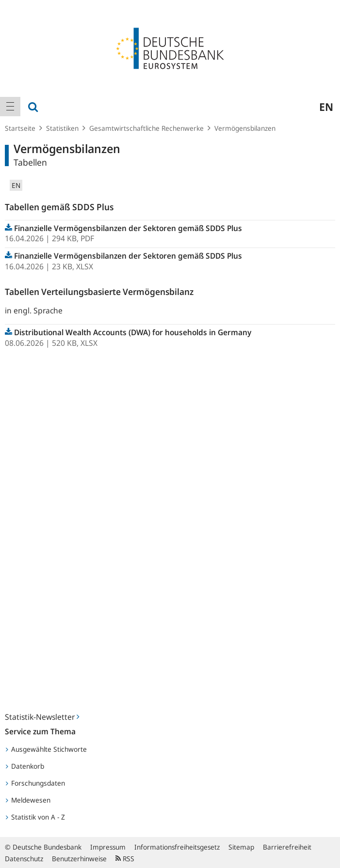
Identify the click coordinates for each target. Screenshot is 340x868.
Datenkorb (25, 766)
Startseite (20, 128)
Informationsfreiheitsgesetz (177, 847)
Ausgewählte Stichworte (46, 749)
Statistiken (62, 128)
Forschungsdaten (35, 783)
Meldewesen (28, 800)
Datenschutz (24, 859)
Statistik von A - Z (35, 817)
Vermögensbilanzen (245, 128)
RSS (125, 859)
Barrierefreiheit (287, 847)
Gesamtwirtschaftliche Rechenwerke (146, 128)
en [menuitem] (326, 107)
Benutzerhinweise (79, 859)
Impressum (108, 847)
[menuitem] (10, 107)
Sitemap (241, 847)
